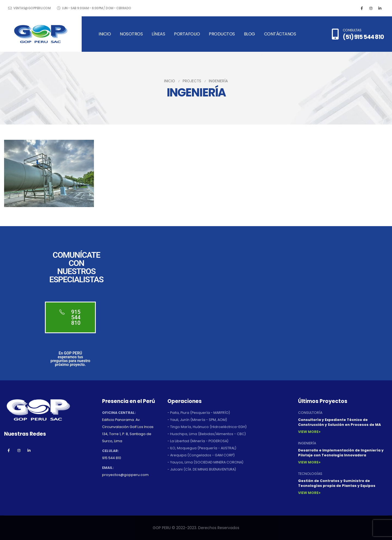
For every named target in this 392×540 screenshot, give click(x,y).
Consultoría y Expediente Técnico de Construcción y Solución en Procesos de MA (339, 422)
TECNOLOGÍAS (310, 474)
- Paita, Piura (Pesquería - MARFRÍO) (199, 413)
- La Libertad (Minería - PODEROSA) (198, 441)
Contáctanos (280, 34)
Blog (249, 34)
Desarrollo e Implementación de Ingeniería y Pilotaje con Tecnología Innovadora (341, 453)
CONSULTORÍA (310, 413)
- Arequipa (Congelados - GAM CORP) (201, 455)
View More (308, 432)
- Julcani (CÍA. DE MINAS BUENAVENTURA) (202, 469)
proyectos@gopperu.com (125, 475)
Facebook (9, 450)
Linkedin (29, 450)
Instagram (19, 450)
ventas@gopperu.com (29, 8)
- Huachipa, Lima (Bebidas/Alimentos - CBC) (207, 434)
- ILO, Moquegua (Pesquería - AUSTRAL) (202, 448)
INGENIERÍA (307, 443)
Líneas (158, 34)
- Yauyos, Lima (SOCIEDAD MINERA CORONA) (205, 462)
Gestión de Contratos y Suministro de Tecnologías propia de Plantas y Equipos (337, 483)
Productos (222, 34)
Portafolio (187, 34)
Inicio (105, 34)
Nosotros (131, 34)
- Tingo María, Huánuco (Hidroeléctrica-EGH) (207, 427)
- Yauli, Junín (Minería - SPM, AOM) (197, 420)
